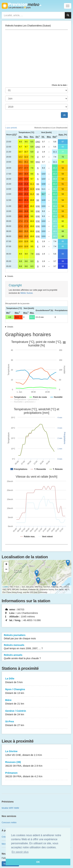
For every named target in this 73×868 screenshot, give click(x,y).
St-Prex (36, 723)
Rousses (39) (36, 764)
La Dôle (36, 680)
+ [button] (6, 565)
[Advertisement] (36, 57)
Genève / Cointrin (36, 713)
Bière (36, 702)
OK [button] (38, 862)
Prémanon (36, 775)
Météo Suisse (26, 293)
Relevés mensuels (36, 647)
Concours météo (9, 823)
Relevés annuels (36, 657)
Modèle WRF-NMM (10, 808)
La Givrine (36, 753)
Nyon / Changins (36, 691)
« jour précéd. (11, 128)
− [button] (6, 570)
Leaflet (5, 587)
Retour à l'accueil (21, 6)
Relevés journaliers (36, 637)
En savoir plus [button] (20, 852)
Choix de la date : (60, 85)
